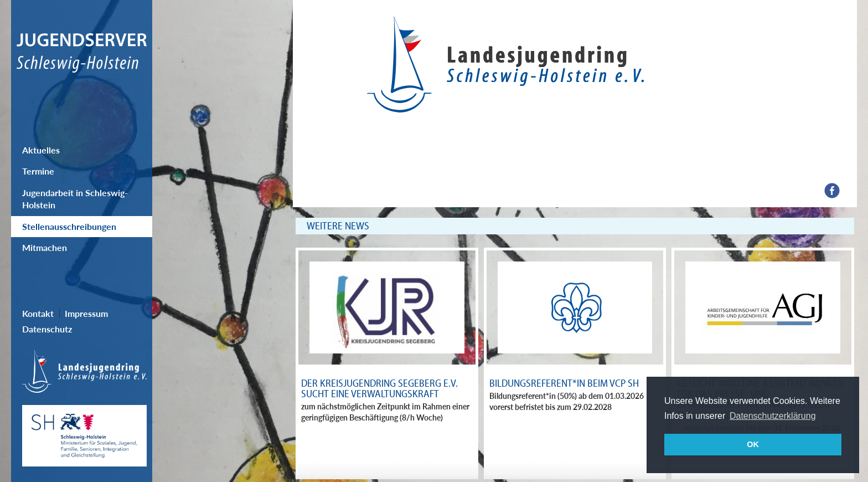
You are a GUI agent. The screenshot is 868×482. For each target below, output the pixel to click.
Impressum (86, 313)
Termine (38, 171)
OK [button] (753, 444)
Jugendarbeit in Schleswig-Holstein (75, 199)
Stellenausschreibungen (69, 226)
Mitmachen (45, 247)
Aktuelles (41, 150)
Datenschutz (47, 329)
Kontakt (38, 313)
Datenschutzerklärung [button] (773, 416)
